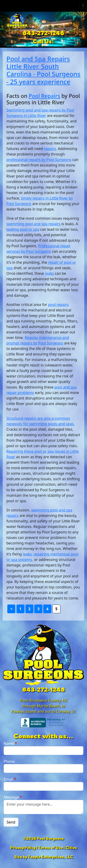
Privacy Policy (23, 848)
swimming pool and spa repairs (33, 224)
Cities (71, 848)
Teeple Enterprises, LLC (50, 857)
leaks (49, 273)
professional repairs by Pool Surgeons (39, 160)
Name (10, 743)
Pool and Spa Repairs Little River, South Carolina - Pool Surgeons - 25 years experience (43, 70)
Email (10, 779)
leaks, (28, 554)
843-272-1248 (43, 33)
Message (13, 797)
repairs (50, 149)
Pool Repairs (44, 96)
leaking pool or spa (23, 229)
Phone (9, 761)
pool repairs (58, 305)
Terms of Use (51, 848)
